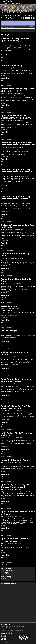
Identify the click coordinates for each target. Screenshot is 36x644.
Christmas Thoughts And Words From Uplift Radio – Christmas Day (18, 144)
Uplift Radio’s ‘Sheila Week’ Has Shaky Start (16, 434)
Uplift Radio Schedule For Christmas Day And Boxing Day (16, 117)
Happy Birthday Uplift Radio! (15, 460)
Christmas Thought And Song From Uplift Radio (18, 226)
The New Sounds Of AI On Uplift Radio (16, 255)
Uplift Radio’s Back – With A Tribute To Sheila (14, 540)
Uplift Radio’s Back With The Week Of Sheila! (18, 513)
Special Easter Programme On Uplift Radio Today (15, 40)
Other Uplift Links (23, 635)
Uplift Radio (7, 643)
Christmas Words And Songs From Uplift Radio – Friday (17, 90)
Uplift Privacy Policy (28, 15)
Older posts (4, 565)
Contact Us (16, 13)
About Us (9, 13)
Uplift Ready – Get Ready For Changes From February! (15, 486)
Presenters (23, 13)
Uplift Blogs (18, 15)
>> (34, 18)
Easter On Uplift (9, 306)
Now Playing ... (5, 578)
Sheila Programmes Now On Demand (15, 353)
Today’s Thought (9, 331)
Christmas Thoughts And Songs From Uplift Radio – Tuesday (16, 198)
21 (31, 18)
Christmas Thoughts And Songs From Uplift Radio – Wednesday (16, 171)
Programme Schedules (8, 15)
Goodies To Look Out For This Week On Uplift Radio (15, 407)
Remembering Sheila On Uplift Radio (16, 280)
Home (3, 13)
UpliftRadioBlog (10, 62)
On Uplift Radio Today (12, 65)
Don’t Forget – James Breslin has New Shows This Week (17, 380)
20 (29, 18)
